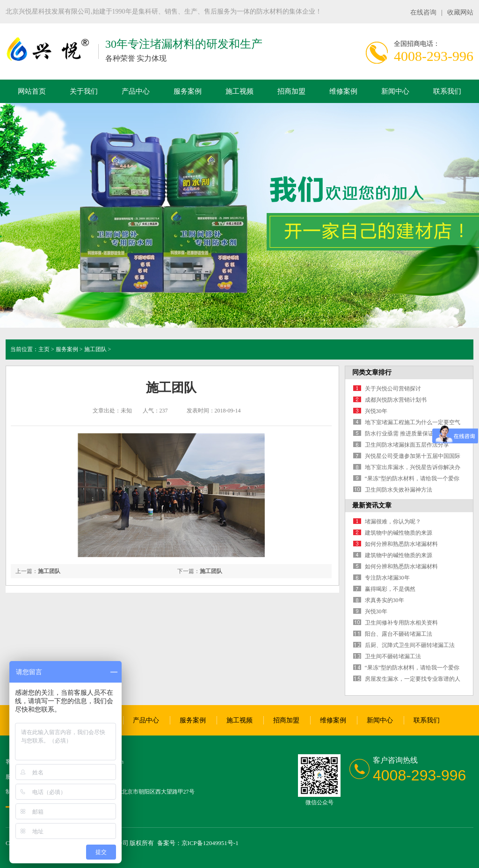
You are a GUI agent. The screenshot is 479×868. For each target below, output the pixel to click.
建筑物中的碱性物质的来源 (399, 533)
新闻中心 (395, 91)
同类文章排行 (372, 372)
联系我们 (447, 91)
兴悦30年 (376, 411)
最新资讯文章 (372, 505)
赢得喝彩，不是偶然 (390, 589)
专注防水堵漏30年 (387, 578)
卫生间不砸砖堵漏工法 (393, 656)
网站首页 (32, 91)
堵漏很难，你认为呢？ (393, 522)
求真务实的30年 (385, 600)
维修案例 (343, 91)
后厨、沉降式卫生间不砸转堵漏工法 (410, 645)
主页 (44, 349)
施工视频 (239, 91)
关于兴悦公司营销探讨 (393, 389)
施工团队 (95, 349)
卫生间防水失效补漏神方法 (399, 490)
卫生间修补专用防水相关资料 (401, 623)
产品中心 (136, 91)
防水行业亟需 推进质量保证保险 (405, 434)
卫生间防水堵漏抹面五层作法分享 (407, 445)
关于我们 (84, 91)
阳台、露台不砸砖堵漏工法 (399, 634)
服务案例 (188, 91)
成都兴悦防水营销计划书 (396, 400)
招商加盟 (291, 91)
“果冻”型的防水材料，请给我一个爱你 (412, 478)
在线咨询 (423, 12)
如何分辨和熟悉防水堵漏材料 (401, 544)
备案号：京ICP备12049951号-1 (198, 843)
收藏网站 (460, 12)
